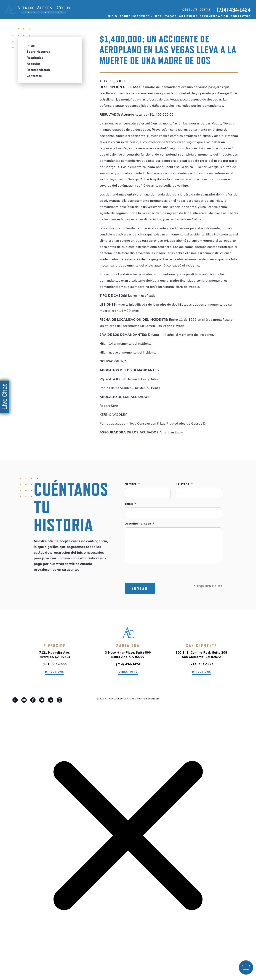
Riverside (55, 646)
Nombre (132, 484)
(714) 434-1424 (234, 10)
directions (55, 672)
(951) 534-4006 (55, 665)
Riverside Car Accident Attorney (128, 701)
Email (130, 504)
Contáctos (241, 16)
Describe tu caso (140, 524)
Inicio (112, 16)
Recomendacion (214, 16)
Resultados (166, 16)
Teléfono (184, 484)
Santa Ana (128, 646)
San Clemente (202, 646)
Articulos (188, 16)
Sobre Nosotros (135, 16)
